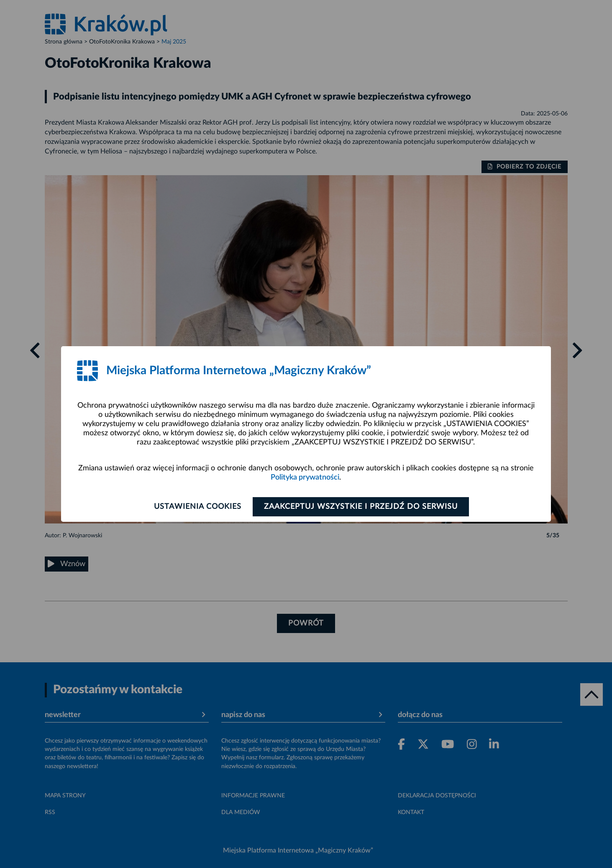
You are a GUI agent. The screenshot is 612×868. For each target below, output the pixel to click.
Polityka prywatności (305, 477)
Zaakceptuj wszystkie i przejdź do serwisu (361, 507)
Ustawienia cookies (198, 507)
